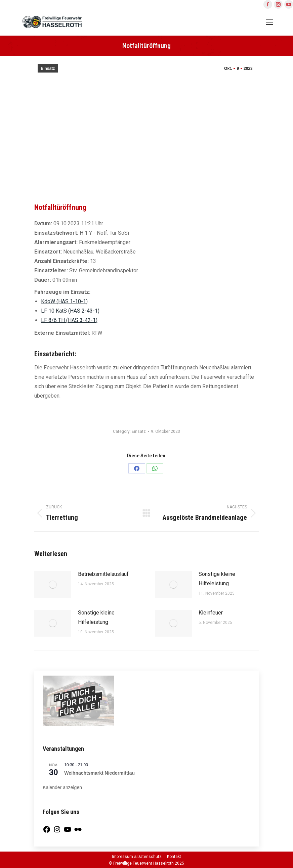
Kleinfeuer (211, 613)
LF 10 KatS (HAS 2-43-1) (70, 311)
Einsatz (48, 68)
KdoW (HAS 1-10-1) (64, 301)
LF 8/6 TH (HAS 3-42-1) (69, 320)
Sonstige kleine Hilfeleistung (217, 579)
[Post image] (53, 585)
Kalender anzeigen (62, 787)
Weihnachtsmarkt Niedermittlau (99, 773)
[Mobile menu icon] (269, 22)
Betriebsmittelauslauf (103, 574)
